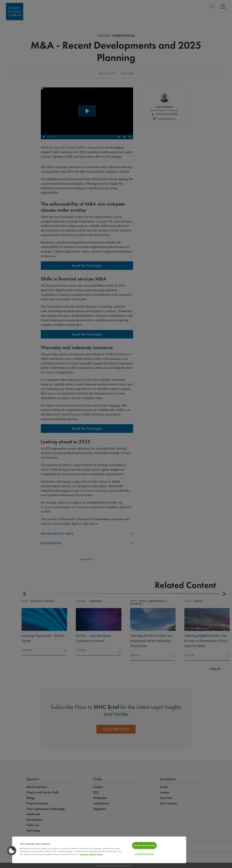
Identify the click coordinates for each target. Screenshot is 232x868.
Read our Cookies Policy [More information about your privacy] (91, 854)
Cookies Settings (144, 854)
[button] (12, 851)
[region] (99, 850)
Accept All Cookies (144, 845)
